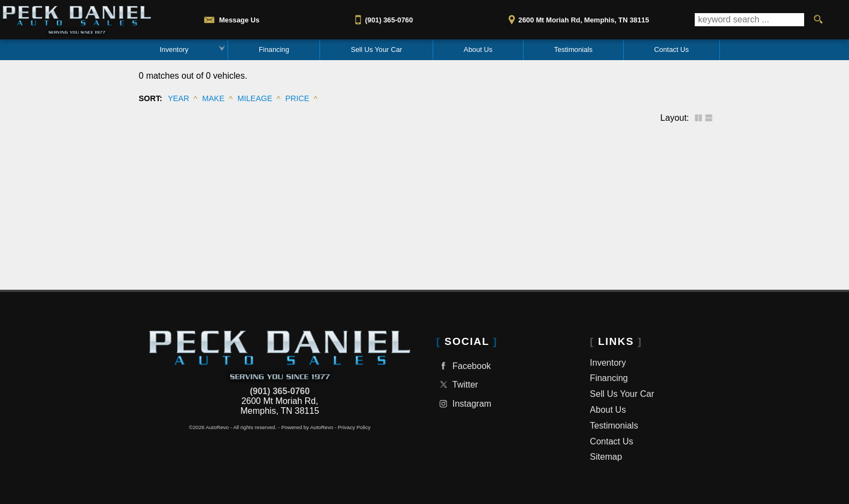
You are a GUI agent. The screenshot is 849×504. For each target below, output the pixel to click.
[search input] (749, 20)
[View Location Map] (577, 16)
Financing (274, 49)
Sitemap (606, 457)
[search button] (818, 20)
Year (179, 98)
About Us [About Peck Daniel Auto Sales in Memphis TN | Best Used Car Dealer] (478, 49)
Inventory (174, 49)
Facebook (464, 366)
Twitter (457, 385)
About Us (608, 410)
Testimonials (614, 426)
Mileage (255, 98)
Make (213, 98)
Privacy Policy (354, 427)
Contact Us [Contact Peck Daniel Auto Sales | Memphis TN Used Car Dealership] (671, 49)
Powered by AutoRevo (307, 427)
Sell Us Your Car (622, 394)
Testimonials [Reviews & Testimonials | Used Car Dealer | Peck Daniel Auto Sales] (573, 49)
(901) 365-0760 (280, 391)
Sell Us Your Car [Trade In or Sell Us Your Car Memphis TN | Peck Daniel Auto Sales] (376, 49)
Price (298, 98)
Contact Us (611, 441)
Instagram (464, 404)
